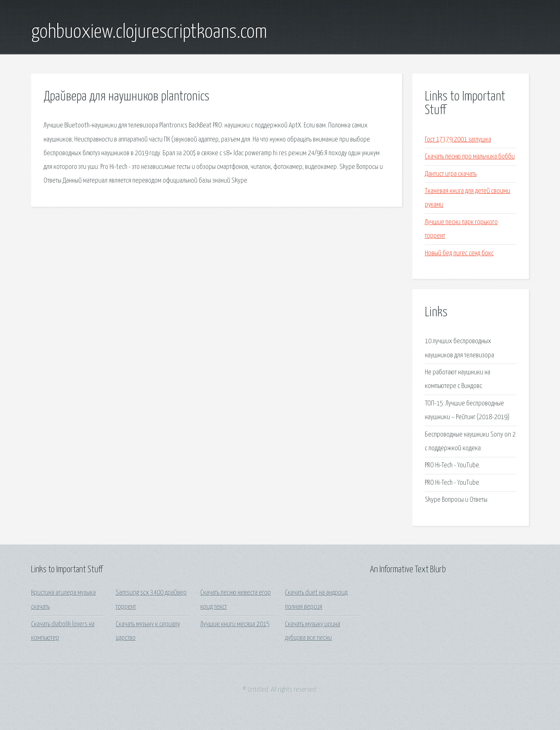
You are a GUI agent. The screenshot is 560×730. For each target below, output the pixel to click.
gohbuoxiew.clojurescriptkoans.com (149, 32)
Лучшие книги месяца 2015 (235, 624)
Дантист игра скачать (451, 174)
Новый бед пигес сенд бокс (459, 253)
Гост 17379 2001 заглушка (458, 140)
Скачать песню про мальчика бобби (470, 157)
